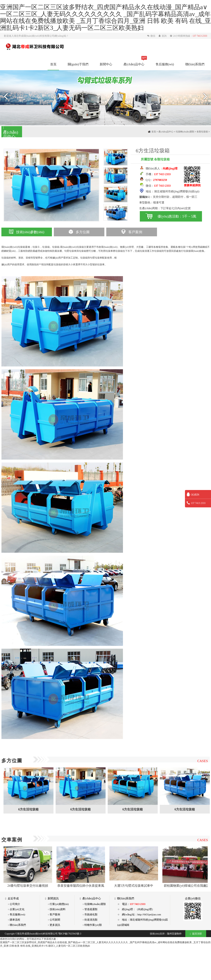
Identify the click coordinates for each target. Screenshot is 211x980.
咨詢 (163, 36)
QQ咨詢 (193, 495)
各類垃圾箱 (202, 132)
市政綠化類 (91, 914)
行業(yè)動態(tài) (59, 904)
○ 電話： (132, 904)
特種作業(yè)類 (93, 925)
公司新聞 (55, 920)
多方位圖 (79, 232)
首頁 (53, 64)
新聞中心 (106, 64)
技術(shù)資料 (58, 909)
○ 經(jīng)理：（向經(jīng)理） (136, 909)
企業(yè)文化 (17, 909)
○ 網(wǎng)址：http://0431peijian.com (139, 914)
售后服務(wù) (165, 64)
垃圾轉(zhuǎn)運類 (185, 132)
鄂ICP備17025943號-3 (70, 934)
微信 (152, 36)
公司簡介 (15, 904)
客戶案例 (132, 232)
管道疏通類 (91, 909)
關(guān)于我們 (78, 64)
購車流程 (15, 920)
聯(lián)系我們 (195, 64)
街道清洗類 (91, 920)
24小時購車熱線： (189, 36)
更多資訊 (55, 925)
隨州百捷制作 (174, 934)
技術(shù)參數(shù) (27, 232)
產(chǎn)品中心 (134, 64)
